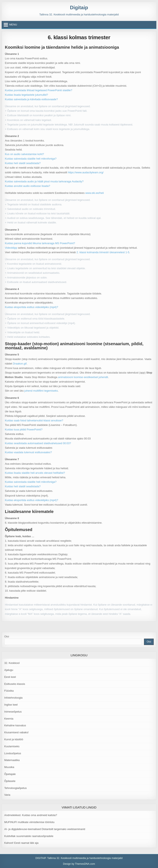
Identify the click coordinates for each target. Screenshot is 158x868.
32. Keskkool (12, 663)
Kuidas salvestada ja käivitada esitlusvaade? (31, 99)
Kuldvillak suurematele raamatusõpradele (29, 836)
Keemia (9, 719)
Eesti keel (10, 677)
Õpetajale (10, 774)
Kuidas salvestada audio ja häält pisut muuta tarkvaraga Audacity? (44, 181)
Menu (13, 25)
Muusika (9, 767)
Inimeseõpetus (13, 712)
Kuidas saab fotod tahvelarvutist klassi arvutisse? (34, 420)
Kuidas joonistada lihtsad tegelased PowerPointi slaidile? (39, 90)
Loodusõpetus (13, 753)
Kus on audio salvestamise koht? (24, 154)
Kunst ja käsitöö (14, 739)
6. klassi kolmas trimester (79, 37)
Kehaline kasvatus (15, 725)
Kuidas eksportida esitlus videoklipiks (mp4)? (32, 307)
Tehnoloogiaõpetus (16, 788)
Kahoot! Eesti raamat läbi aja (21, 843)
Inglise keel (11, 705)
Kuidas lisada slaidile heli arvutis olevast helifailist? (35, 473)
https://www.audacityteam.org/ (86, 172)
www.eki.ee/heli (95, 193)
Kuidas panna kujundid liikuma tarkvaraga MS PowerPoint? (40, 243)
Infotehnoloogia (13, 698)
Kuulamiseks (12, 746)
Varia (7, 795)
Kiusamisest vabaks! (17, 732)
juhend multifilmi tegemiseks (41, 391)
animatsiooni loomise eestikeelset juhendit (83, 377)
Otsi (7, 636)
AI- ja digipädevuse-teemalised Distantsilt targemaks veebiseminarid (45, 829)
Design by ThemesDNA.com (79, 864)
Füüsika (9, 691)
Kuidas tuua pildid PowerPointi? (24, 429)
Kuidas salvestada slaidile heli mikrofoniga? (31, 159)
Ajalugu (9, 670)
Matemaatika (12, 760)
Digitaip (79, 7)
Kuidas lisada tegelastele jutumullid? (27, 95)
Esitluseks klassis (15, 684)
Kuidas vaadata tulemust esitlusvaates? (28, 452)
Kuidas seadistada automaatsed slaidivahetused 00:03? (38, 443)
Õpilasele (10, 781)
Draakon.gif (20, 364)
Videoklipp (11, 248)
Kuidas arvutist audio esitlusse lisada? (28, 186)
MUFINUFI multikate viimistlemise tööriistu (29, 822)
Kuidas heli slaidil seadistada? (23, 163)
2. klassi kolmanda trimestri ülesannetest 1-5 (102, 252)
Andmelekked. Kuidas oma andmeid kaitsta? (31, 815)
